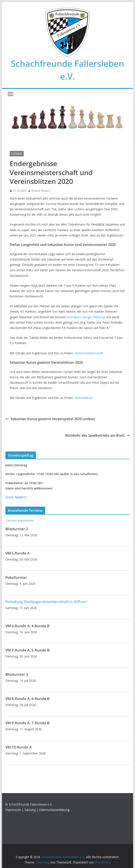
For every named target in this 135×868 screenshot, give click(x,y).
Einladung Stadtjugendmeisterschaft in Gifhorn (46, 602)
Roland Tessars (41, 191)
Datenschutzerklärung (54, 810)
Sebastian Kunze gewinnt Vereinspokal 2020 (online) (50, 419)
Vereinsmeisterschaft (89, 353)
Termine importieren (20, 520)
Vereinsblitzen (84, 398)
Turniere (17, 154)
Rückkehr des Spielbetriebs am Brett (97, 435)
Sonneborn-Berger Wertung (86, 317)
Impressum (13, 810)
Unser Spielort (16, 497)
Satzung (30, 810)
